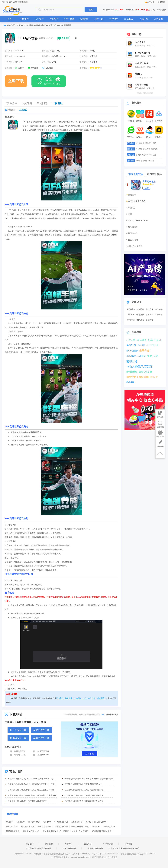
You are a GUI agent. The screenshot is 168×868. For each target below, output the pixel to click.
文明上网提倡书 (69, 848)
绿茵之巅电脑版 (44, 827)
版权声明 (88, 844)
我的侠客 (130, 382)
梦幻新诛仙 (132, 372)
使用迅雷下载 (18, 751)
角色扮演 (140, 309)
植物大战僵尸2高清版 (139, 367)
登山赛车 (60, 698)
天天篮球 (132, 195)
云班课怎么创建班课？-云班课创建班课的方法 (84, 801)
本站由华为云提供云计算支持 (105, 857)
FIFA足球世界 (34, 822)
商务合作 (30, 844)
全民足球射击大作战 (80, 827)
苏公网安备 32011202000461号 (106, 854)
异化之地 (69, 698)
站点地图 (128, 844)
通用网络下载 (18, 755)
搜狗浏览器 (161, 10)
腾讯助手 (148, 143)
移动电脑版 (69, 19)
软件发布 (161, 2)
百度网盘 (159, 121)
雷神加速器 (140, 143)
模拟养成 (150, 315)
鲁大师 (138, 155)
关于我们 (68, 844)
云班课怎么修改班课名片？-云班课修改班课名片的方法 (31, 784)
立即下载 (16, 81)
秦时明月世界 (132, 351)
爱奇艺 (148, 149)
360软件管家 (141, 121)
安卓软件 (39, 19)
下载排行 (144, 19)
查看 (147, 188)
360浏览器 (129, 10)
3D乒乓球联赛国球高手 (102, 831)
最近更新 (159, 19)
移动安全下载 (18, 738)
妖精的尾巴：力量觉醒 (136, 356)
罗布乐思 (141, 345)
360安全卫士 (108, 10)
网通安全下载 (41, 730)
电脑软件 (24, 19)
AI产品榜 (151, 2)
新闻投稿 (49, 844)
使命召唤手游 (145, 372)
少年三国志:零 (152, 345)
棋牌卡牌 (131, 320)
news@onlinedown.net (81, 857)
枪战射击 (131, 309)
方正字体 (145, 155)
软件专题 (99, 19)
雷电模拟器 (159, 137)
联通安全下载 (41, 738)
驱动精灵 (150, 121)
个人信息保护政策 (95, 848)
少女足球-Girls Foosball (138, 220)
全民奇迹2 (145, 351)
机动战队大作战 (80, 698)
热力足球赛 (64, 831)
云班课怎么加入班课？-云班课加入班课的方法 (27, 801)
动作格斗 (159, 309)
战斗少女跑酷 (12, 827)
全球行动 (92, 698)
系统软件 (84, 19)
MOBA (131, 315)
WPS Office (140, 10)
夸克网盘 (144, 161)
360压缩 (151, 161)
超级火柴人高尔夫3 (31, 831)
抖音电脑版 (140, 149)
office (138, 161)
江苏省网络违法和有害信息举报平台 (124, 848)
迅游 (154, 143)
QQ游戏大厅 (150, 137)
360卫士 (131, 121)
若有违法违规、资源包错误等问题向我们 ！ (86, 714)
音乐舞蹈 (159, 315)
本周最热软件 (136, 174)
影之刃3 (158, 340)
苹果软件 (54, 19)
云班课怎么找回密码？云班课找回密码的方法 (84, 784)
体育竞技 (52, 25)
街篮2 (89, 822)
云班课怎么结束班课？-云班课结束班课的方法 (84, 795)
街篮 (130, 214)
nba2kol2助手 (100, 822)
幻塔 (150, 340)
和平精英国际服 (61, 827)
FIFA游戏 (23, 110)
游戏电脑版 (41, 25)
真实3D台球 (133, 240)
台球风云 (96, 827)
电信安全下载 (18, 730)
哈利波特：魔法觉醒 (137, 377)
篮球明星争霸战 (49, 831)
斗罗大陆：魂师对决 (136, 340)
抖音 (148, 10)
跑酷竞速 (150, 309)
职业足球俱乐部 (136, 246)
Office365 (119, 10)
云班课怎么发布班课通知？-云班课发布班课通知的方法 (31, 790)
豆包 (153, 10)
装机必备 (129, 19)
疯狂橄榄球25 (109, 827)
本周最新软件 (154, 174)
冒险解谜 (150, 320)
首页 (9, 19)
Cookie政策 (108, 844)
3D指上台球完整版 (80, 831)
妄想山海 (132, 361)
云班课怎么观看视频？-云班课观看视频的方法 (84, 790)
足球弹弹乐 (133, 233)
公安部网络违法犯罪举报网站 (39, 848)
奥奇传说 (152, 356)
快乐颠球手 (133, 227)
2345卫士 (153, 155)
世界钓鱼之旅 (149, 182)
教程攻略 (114, 19)
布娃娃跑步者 (77, 822)
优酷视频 (154, 149)
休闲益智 (140, 320)
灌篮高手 (101, 698)
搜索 (91, 10)
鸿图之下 (154, 377)
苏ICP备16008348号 (81, 854)
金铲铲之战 (131, 345)
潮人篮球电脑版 (28, 827)
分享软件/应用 (112, 715)
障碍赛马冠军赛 (13, 831)
